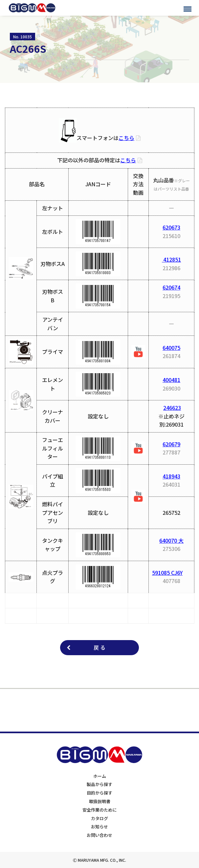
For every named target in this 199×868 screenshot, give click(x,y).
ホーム (100, 776)
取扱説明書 (100, 801)
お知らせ (99, 827)
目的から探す (99, 793)
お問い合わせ (99, 835)
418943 (171, 476)
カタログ (99, 818)
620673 (171, 227)
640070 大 (171, 540)
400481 (171, 380)
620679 (171, 444)
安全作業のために (99, 810)
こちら (126, 138)
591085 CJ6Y (167, 573)
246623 (172, 408)
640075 (171, 348)
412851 (171, 259)
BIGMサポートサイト (32, 8)
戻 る (99, 647)
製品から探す (99, 784)
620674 (171, 287)
